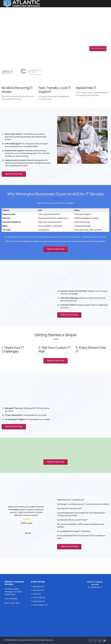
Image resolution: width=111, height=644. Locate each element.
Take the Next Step (98, 48)
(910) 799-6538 (11, 599)
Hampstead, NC (39, 601)
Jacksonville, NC (39, 598)
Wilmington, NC (39, 586)
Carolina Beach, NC (40, 605)
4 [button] (30, 533)
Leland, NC (37, 594)
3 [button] (28, 533)
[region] (55, 218)
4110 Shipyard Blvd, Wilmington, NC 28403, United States (13, 592)
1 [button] (23, 533)
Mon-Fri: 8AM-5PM (12, 603)
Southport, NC (38, 590)
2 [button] (26, 533)
